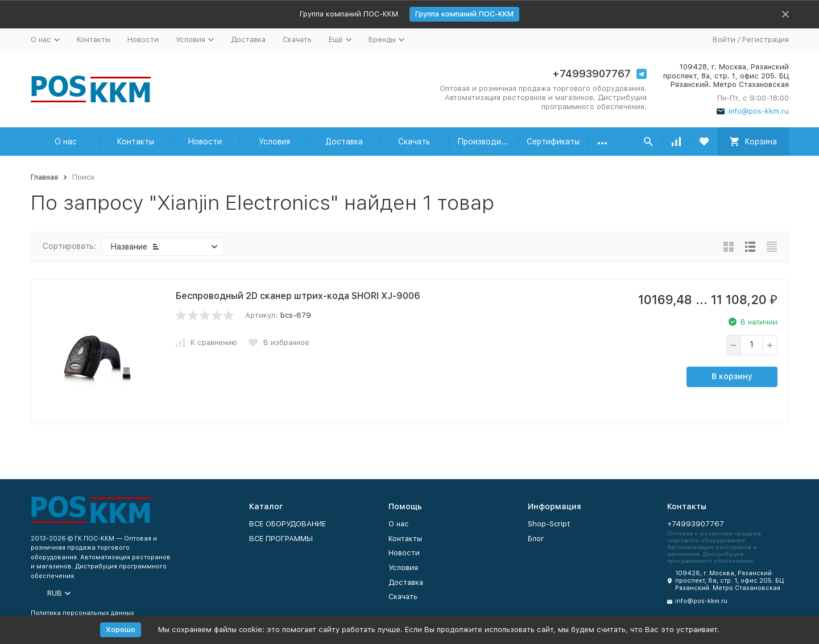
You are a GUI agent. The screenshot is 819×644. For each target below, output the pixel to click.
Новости (143, 40)
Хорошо (121, 630)
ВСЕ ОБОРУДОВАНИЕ (288, 524)
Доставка (248, 40)
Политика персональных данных (82, 613)
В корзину (732, 376)
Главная (44, 177)
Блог (536, 539)
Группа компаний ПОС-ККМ (464, 14)
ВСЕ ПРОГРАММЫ (281, 539)
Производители (488, 142)
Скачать (297, 40)
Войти (724, 40)
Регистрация (766, 40)
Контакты (94, 40)
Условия (274, 142)
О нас (66, 142)
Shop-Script (549, 524)
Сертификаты (553, 142)
